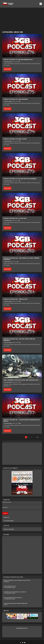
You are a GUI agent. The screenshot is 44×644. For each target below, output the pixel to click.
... (34, 437)
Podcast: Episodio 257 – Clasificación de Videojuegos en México (22, 420)
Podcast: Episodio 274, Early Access (15, 139)
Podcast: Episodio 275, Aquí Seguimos (16, 99)
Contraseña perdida (9, 521)
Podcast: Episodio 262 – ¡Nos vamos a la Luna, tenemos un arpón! (21, 259)
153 (37, 437)
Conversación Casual (10, 587)
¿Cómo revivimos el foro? (10, 586)
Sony (6, 605)
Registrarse (6, 517)
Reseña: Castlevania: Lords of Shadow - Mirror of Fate (17, 580)
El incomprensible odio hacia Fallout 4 (13, 598)
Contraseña (5, 507)
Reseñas (7, 582)
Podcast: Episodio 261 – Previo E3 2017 (16, 299)
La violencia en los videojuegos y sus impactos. (15, 592)
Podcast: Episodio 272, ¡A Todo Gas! (15, 218)
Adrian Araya (8, 262)
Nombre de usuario (7, 502)
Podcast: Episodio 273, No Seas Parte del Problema (20, 179)
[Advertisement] (22, 18)
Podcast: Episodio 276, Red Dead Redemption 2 (18, 60)
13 (20, 423)
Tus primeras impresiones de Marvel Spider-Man (15, 603)
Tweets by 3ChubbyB (9, 529)
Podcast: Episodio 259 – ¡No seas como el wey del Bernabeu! (19, 340)
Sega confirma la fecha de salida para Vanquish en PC (21, 380)
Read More (7, 69)
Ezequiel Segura (8, 62)
